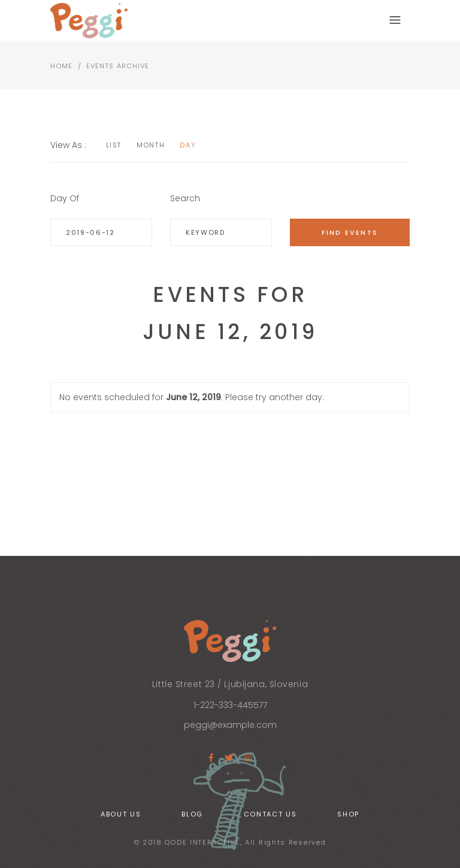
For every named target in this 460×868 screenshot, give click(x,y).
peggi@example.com (230, 725)
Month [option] (151, 145)
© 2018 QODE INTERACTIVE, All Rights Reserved (230, 842)
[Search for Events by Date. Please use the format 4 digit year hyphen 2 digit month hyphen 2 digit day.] (101, 232)
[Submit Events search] (350, 232)
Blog (192, 814)
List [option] (114, 145)
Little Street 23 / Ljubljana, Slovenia (230, 684)
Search (185, 198)
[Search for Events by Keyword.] (221, 232)
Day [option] (188, 145)
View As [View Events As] (67, 145)
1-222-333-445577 (230, 705)
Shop (348, 814)
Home (61, 66)
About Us (121, 814)
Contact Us (270, 814)
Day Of (65, 198)
